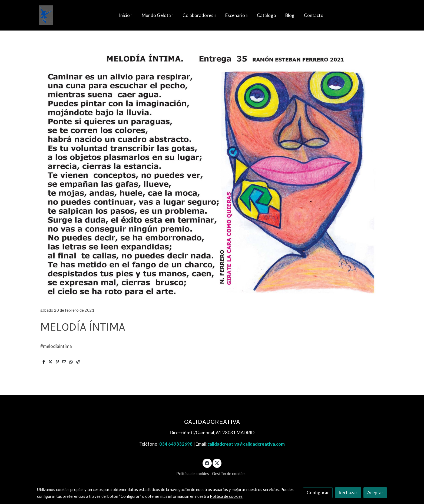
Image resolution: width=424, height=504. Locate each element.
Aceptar (375, 493)
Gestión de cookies (229, 474)
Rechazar (348, 493)
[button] (126, 15)
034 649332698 (176, 444)
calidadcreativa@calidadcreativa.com (246, 444)
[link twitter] (217, 463)
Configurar (318, 493)
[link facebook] (207, 463)
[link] (46, 15)
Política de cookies (193, 474)
